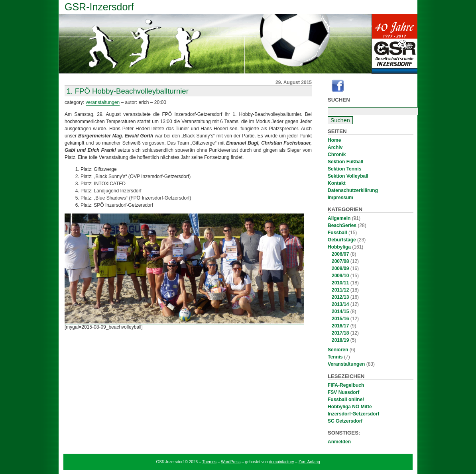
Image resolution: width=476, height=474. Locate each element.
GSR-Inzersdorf (99, 7)
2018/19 (340, 340)
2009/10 (340, 276)
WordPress (231, 462)
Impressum (340, 198)
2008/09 (340, 268)
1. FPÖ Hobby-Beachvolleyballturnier (128, 91)
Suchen (339, 100)
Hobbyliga (339, 247)
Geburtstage (342, 240)
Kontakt (337, 183)
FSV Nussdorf (343, 392)
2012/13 (340, 297)
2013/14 (340, 304)
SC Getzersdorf (345, 421)
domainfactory (282, 462)
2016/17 (340, 326)
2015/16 (340, 319)
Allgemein (339, 218)
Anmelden (339, 442)
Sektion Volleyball (348, 176)
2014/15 (340, 311)
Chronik (337, 155)
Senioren (338, 350)
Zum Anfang (309, 462)
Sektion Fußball (345, 162)
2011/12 (340, 290)
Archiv (335, 147)
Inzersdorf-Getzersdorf (353, 414)
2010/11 (340, 283)
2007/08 (340, 261)
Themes (209, 462)
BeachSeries (342, 225)
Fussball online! (346, 400)
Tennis (335, 357)
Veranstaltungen (346, 364)
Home (334, 140)
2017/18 (340, 333)
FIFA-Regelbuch (346, 385)
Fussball (337, 233)
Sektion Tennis (344, 169)
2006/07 (340, 254)
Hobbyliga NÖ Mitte (350, 407)
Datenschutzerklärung (353, 190)
